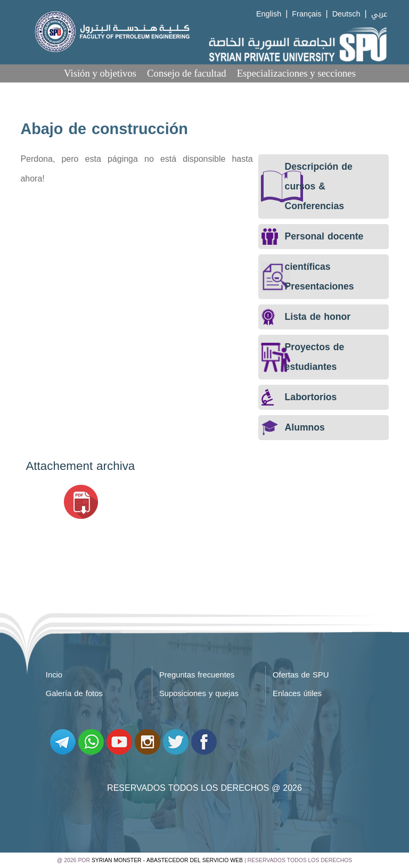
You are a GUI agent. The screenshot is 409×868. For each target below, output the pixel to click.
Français (306, 14)
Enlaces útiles (297, 693)
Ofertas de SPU (301, 675)
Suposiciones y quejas (199, 693)
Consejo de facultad (187, 73)
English (269, 14)
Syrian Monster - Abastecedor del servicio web (167, 860)
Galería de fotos (74, 693)
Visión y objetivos (100, 73)
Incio (54, 675)
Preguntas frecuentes (197, 675)
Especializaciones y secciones (296, 73)
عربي (379, 14)
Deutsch (346, 14)
